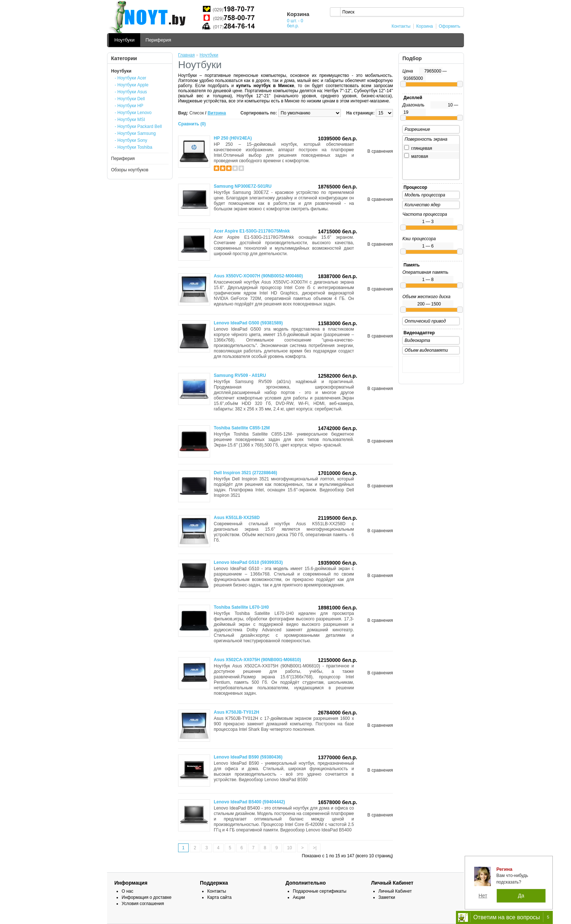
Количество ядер (422, 205)
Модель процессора (425, 195)
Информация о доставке (147, 897)
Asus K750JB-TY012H (237, 712)
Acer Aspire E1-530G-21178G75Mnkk (252, 231)
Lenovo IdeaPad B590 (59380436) (248, 757)
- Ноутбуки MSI (130, 120)
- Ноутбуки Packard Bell (138, 126)
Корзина (425, 26)
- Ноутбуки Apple (132, 85)
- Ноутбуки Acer (131, 78)
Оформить (450, 26)
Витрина (217, 113)
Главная (186, 55)
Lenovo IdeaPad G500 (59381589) (248, 323)
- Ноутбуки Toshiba (133, 147)
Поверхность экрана (426, 139)
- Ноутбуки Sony (131, 140)
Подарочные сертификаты (320, 891)
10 (289, 848)
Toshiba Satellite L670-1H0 (241, 607)
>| (315, 848)
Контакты (401, 26)
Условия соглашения (143, 904)
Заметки (387, 897)
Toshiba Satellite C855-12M (242, 428)
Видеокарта (417, 340)
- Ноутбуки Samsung (135, 133)
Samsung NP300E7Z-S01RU (243, 186)
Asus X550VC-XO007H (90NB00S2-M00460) (258, 276)
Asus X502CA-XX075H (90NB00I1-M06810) (257, 660)
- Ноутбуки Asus (131, 92)
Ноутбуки (125, 40)
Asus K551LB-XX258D (237, 518)
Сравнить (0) (192, 124)
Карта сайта (219, 897)
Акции (299, 897)
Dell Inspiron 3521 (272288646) (245, 473)
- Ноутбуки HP (129, 106)
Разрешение (417, 129)
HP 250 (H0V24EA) (233, 138)
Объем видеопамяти (426, 350)
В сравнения (380, 151)
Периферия (159, 40)
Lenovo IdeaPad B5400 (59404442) (249, 802)
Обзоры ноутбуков (130, 170)
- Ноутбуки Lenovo (133, 113)
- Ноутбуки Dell (130, 99)
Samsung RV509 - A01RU (240, 375)
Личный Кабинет (395, 891)
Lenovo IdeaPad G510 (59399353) (248, 562)
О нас (127, 891)
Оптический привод (425, 321)
